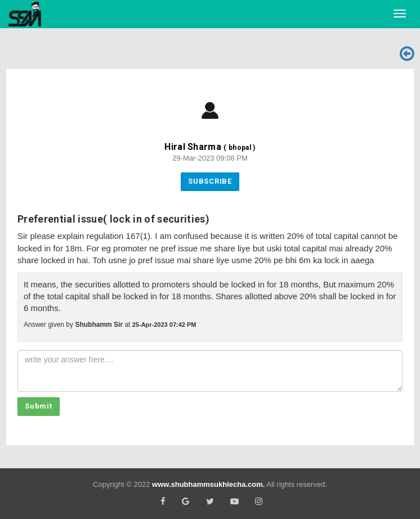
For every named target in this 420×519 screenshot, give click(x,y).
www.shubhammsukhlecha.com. (208, 484)
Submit (39, 406)
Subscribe (210, 181)
